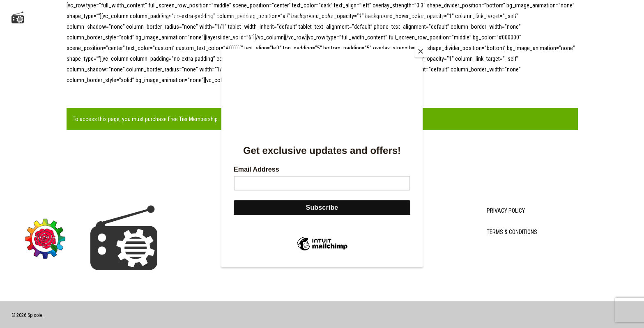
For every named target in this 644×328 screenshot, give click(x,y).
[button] (627, 18)
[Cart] (594, 18)
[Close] (421, 51)
